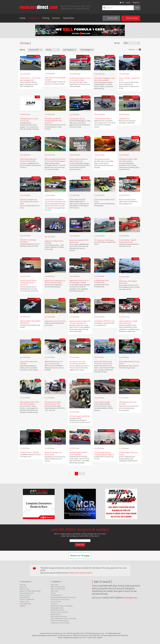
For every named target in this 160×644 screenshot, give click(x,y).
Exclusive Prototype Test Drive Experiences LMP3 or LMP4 (29, 202)
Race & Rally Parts (58, 587)
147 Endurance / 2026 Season (104, 240)
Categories (34, 18)
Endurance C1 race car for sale (55, 321)
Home (23, 18)
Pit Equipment (56, 595)
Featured (23, 587)
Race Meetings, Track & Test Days (63, 619)
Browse (23, 585)
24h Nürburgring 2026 (102, 159)
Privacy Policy (25, 595)
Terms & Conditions (27, 599)
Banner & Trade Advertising (30, 591)
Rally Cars (54, 591)
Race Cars (54, 585)
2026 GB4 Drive (124, 119)
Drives (53, 593)
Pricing (46, 18)
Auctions (54, 604)
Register (136, 3)
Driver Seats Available (77, 200)
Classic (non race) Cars (59, 612)
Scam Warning (25, 604)
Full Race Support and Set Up (79, 416)
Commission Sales (27, 593)
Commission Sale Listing (60, 599)
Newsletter (69, 18)
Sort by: (117, 43)
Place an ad (131, 18)
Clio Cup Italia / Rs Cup (77, 119)
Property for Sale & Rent (60, 623)
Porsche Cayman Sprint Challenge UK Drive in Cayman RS (28, 283)
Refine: (22, 50)
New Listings (25, 589)
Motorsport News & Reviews (62, 606)
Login (128, 3)
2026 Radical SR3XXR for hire (104, 321)
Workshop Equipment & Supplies (63, 597)
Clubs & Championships (60, 621)
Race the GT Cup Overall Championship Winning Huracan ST (53, 121)
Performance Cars (58, 610)
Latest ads (111, 18)
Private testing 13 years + (103, 119)
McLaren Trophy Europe (127, 200)
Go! (137, 8)
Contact (56, 18)
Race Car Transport (58, 589)
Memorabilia (56, 614)
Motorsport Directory (59, 616)
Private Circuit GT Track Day (29, 452)
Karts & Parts (56, 602)
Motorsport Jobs (57, 608)
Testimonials (25, 597)
